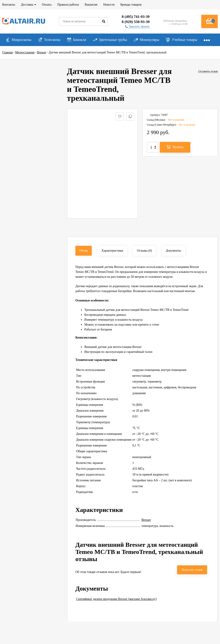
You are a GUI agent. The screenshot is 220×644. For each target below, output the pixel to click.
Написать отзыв (192, 570)
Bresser (146, 520)
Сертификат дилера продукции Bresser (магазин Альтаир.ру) (116, 599)
